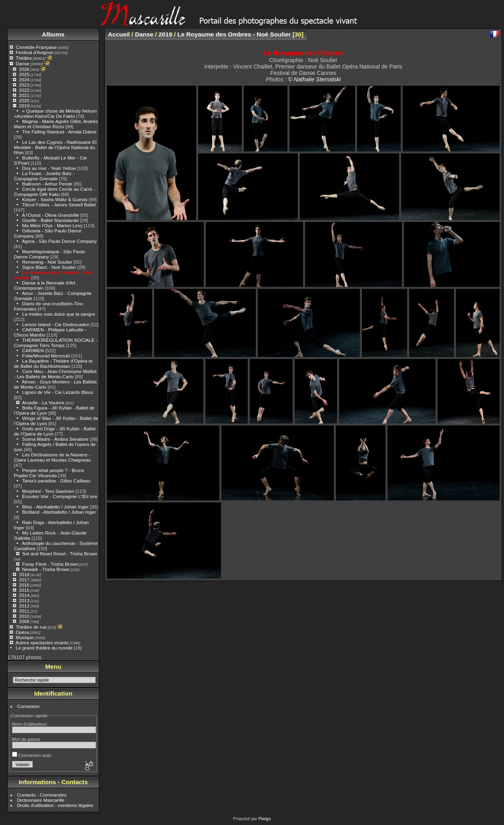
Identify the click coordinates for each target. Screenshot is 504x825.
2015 (24, 590)
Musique (24, 637)
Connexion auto (32, 755)
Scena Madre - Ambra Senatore (55, 439)
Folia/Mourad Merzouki (46, 356)
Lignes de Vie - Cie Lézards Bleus (57, 392)
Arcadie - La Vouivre (43, 402)
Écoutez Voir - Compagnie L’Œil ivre (60, 496)
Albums (53, 34)
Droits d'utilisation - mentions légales (55, 805)
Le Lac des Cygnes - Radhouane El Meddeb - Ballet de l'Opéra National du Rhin (55, 147)
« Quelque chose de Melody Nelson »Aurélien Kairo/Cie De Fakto (55, 113)
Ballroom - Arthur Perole (47, 184)
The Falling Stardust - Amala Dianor (59, 132)
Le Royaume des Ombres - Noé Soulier (234, 34)
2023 (24, 85)
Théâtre (24, 58)
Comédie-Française (36, 47)
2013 (24, 600)
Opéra (22, 632)
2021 (24, 95)
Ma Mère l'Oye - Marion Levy (52, 225)
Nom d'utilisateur (29, 724)
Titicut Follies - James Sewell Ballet (59, 205)
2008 (24, 621)
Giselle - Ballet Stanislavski (50, 220)
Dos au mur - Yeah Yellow (49, 168)
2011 (24, 611)
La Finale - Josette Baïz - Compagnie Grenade (44, 176)
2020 (24, 100)
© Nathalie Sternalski (314, 79)
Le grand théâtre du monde (44, 648)
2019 (24, 106)
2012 (24, 606)
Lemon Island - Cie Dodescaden (56, 324)
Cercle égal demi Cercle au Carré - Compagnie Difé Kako (54, 192)
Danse (22, 64)
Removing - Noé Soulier (47, 262)
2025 (24, 74)
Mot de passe (26, 739)
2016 (24, 585)
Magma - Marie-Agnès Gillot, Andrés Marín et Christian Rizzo (56, 124)
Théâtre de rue (31, 627)
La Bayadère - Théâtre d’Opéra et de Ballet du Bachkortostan (53, 363)
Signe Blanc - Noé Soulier (49, 267)
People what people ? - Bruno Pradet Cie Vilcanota (49, 473)
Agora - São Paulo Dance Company (59, 241)
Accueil (119, 34)
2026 (24, 69)
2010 (24, 616)
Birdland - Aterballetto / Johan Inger (59, 512)
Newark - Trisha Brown (46, 569)
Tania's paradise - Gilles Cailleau (56, 481)
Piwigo (264, 819)
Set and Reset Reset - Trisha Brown (60, 554)
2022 (24, 90)
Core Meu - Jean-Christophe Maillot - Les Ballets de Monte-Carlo (55, 374)
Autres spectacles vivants (42, 642)
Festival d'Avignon (35, 52)
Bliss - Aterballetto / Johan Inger (55, 507)
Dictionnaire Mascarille (41, 800)
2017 (24, 580)
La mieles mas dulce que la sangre (58, 314)
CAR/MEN (34, 350)
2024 (24, 80)
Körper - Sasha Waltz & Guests (55, 199)
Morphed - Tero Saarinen (48, 491)
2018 (24, 574)
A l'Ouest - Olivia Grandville (51, 215)
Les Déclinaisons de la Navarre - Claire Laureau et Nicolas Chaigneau (52, 457)
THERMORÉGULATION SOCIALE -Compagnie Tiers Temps (56, 343)
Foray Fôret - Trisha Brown (50, 564)
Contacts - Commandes (42, 795)
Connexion (28, 706)
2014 (24, 595)
